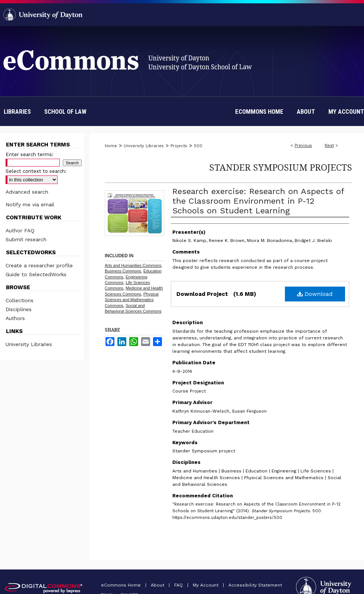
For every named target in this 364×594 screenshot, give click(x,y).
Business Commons (123, 271)
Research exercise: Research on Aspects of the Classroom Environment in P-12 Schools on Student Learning (258, 201)
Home (111, 146)
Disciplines (19, 309)
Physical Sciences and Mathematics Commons (132, 300)
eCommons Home (122, 585)
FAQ (179, 585)
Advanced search (27, 192)
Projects (179, 146)
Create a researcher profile (39, 265)
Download (315, 294)
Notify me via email (30, 204)
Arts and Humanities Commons (133, 265)
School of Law (65, 112)
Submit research (26, 239)
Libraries (17, 112)
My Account (206, 585)
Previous (303, 146)
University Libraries (144, 146)
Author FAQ (20, 230)
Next (329, 146)
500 (198, 146)
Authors (15, 318)
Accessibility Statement (255, 585)
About (158, 585)
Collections (19, 300)
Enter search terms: (30, 154)
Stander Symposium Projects (281, 167)
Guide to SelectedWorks (36, 274)
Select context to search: (36, 171)
